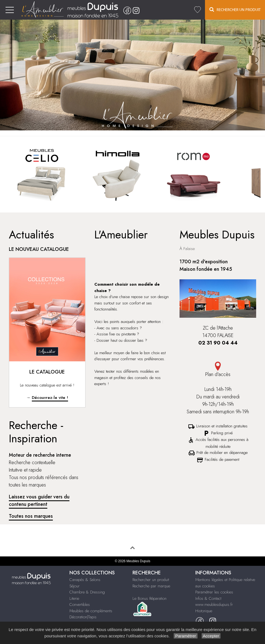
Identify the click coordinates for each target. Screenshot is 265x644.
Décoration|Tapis (83, 617)
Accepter (211, 636)
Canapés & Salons (85, 580)
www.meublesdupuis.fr (214, 604)
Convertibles (80, 604)
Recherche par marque (151, 586)
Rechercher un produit (151, 580)
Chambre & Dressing (87, 592)
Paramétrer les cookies (214, 592)
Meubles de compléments (91, 611)
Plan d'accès (218, 370)
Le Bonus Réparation (150, 598)
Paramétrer (185, 636)
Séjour (75, 586)
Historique (204, 611)
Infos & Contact (208, 598)
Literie (74, 598)
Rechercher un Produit (235, 10)
